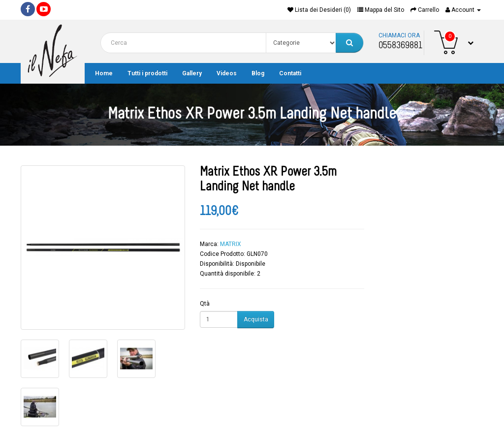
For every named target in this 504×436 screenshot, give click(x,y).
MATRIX (231, 244)
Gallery (192, 73)
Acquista (256, 319)
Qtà (205, 304)
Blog (258, 73)
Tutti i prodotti (147, 73)
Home (104, 73)
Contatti (290, 73)
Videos (227, 73)
